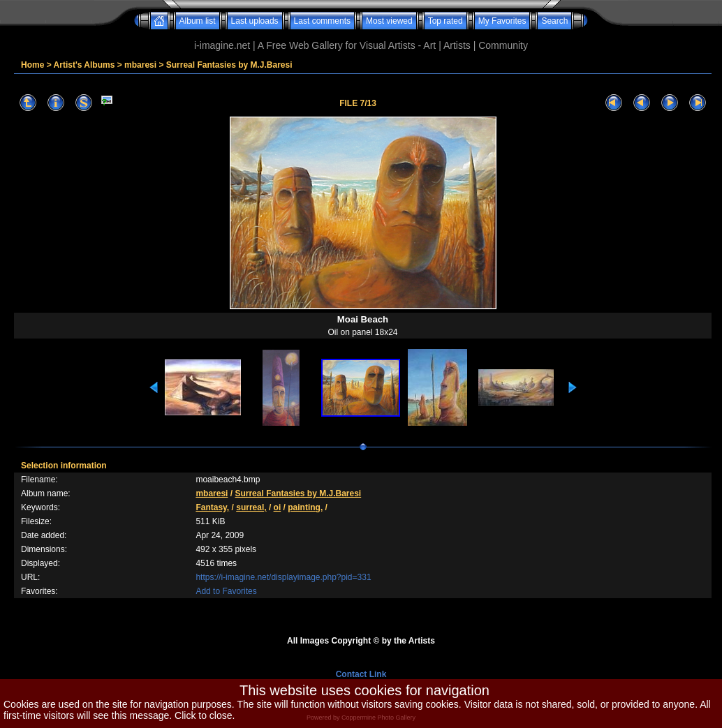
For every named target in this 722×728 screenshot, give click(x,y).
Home (32, 65)
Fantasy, (212, 507)
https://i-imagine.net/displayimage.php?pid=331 (283, 577)
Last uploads (255, 21)
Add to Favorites (226, 591)
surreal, (251, 507)
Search (554, 21)
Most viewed (389, 21)
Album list (198, 21)
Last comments (322, 21)
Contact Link (361, 674)
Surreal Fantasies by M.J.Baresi (229, 65)
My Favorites (502, 21)
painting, (305, 507)
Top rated (445, 21)
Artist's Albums (84, 65)
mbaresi (140, 65)
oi (278, 507)
